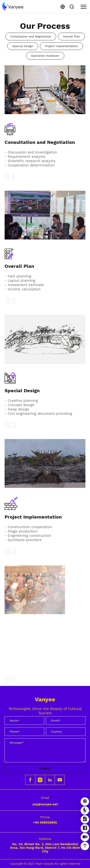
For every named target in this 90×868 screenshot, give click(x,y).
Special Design (23, 46)
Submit (45, 768)
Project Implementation (61, 46)
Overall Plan (71, 37)
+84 (45, 822)
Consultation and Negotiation (31, 37)
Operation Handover (45, 56)
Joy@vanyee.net (45, 804)
